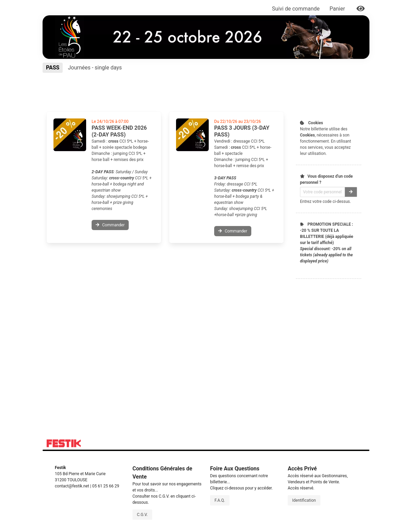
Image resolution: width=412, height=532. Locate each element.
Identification (304, 500)
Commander (110, 225)
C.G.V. (142, 515)
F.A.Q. (220, 500)
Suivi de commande (296, 9)
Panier (338, 9)
